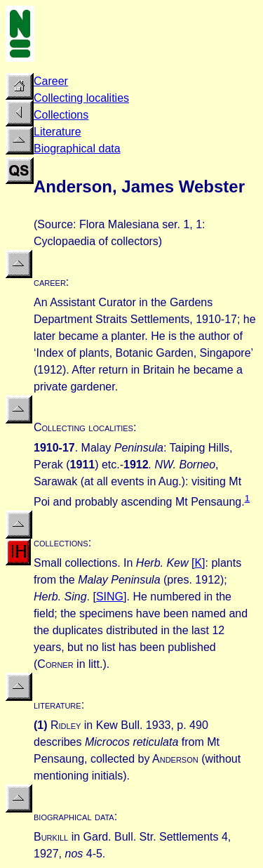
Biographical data (77, 149)
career (50, 282)
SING (110, 597)
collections (61, 542)
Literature (58, 132)
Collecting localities (81, 98)
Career (51, 81)
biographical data (74, 816)
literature (58, 705)
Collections (61, 115)
